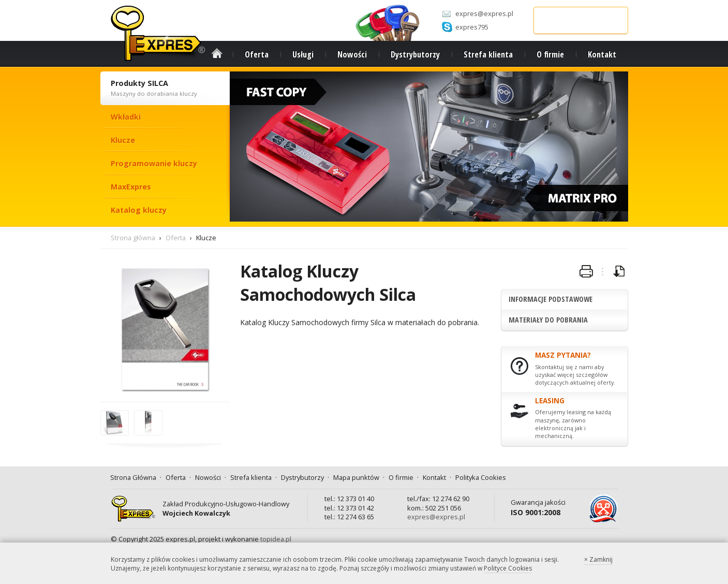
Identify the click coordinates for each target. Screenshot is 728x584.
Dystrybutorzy (415, 54)
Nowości (352, 54)
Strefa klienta (488, 54)
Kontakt (602, 54)
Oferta (257, 54)
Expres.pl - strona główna (158, 33)
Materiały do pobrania (548, 320)
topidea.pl (276, 539)
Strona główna (133, 238)
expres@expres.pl (484, 13)
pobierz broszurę (619, 272)
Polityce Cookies (508, 568)
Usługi (303, 54)
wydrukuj (586, 272)
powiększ (115, 435)
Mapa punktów (356, 477)
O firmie (550, 54)
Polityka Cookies (481, 477)
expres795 (472, 27)
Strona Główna (217, 53)
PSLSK (599, 523)
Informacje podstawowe (551, 299)
